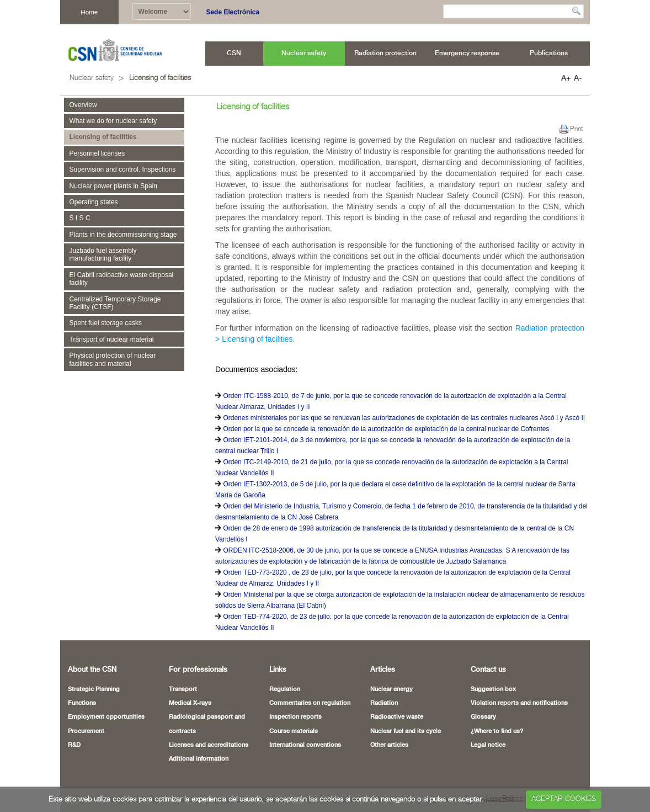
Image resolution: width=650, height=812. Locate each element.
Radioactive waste (397, 717)
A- (578, 78)
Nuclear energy (391, 689)
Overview (83, 105)
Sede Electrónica (233, 12)
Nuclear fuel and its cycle (406, 731)
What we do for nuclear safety (113, 121)
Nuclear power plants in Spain (113, 186)
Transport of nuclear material (112, 339)
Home (89, 12)
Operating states (94, 202)
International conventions (305, 745)
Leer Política (505, 799)
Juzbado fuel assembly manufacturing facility (103, 254)
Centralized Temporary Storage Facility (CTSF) (115, 303)
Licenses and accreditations (209, 745)
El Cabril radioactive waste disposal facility (122, 279)
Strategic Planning (94, 689)
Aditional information (199, 759)
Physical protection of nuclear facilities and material (113, 359)
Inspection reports (295, 717)
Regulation (285, 689)
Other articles (389, 745)
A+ (566, 78)
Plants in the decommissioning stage (123, 235)
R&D (74, 745)
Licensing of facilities (160, 78)
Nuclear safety (92, 78)
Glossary (483, 717)
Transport (183, 689)
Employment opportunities (106, 717)
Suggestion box (493, 689)
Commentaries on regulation (310, 703)
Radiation (384, 703)
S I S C (80, 218)
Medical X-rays (190, 703)
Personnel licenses (97, 153)
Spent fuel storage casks (106, 323)
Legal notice (488, 745)
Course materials (294, 731)
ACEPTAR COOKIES (564, 799)
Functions (82, 703)
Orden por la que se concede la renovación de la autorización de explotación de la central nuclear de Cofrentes (386, 429)
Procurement (86, 731)
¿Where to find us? (497, 731)
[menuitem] (234, 54)
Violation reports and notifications (519, 703)
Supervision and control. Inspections (123, 169)
